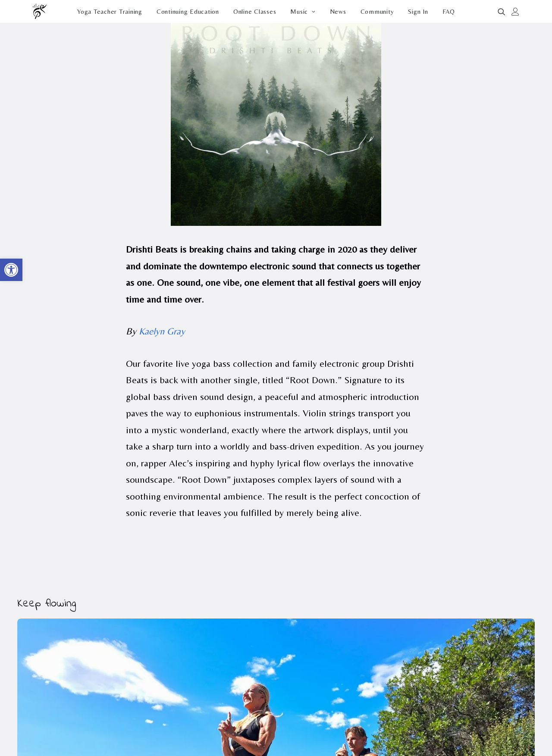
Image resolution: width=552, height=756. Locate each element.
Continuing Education (188, 11)
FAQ (449, 11)
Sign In (418, 11)
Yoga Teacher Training (110, 11)
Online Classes (255, 11)
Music (303, 11)
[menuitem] (110, 11)
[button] (503, 11)
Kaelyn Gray (162, 331)
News (338, 11)
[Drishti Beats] (40, 11)
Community (377, 11)
